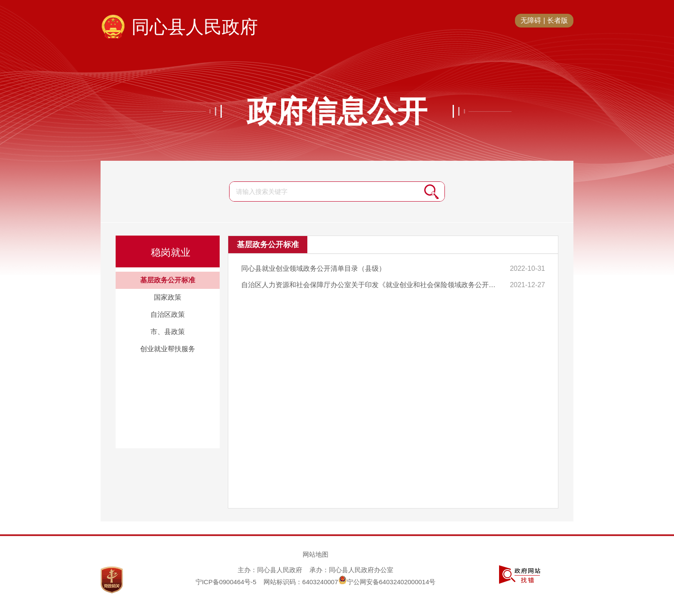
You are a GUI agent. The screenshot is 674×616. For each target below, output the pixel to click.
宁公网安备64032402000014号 (387, 582)
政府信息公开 (337, 111)
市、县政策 (168, 332)
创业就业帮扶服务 (168, 349)
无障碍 (531, 20)
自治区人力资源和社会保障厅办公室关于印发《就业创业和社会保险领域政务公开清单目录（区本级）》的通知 (372, 285)
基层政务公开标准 (168, 280)
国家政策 (168, 297)
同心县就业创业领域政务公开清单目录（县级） (313, 268)
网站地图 (316, 554)
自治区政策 (168, 314)
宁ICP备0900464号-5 (226, 582)
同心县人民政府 (195, 27)
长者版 (558, 20)
